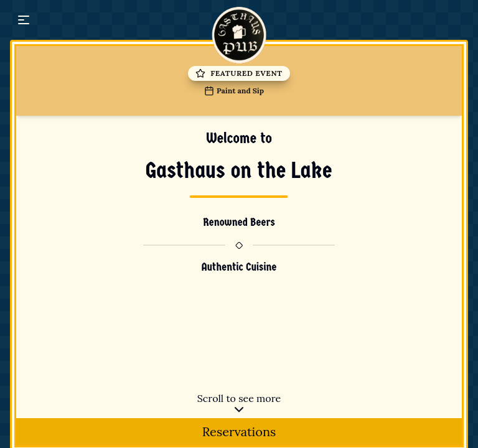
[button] (24, 20)
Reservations (239, 432)
